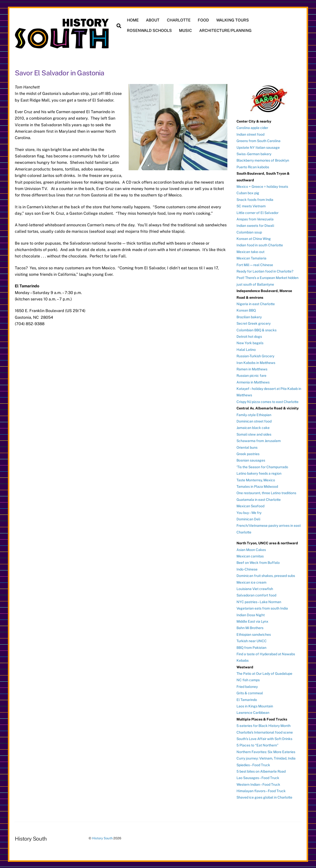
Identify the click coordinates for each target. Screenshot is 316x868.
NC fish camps (248, 679)
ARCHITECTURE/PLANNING (226, 31)
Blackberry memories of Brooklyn (263, 160)
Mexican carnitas (250, 556)
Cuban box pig (248, 192)
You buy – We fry (249, 512)
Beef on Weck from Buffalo (258, 562)
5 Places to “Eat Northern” (257, 745)
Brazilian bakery (249, 317)
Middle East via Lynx (252, 621)
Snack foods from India (255, 199)
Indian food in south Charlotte (260, 245)
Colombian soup (249, 232)
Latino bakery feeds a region (259, 473)
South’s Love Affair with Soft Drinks (264, 738)
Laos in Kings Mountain (255, 706)
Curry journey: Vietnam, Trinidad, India (266, 758)
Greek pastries (248, 453)
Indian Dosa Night (251, 614)
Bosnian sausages (251, 460)
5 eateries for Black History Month (264, 725)
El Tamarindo (247, 699)
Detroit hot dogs (249, 336)
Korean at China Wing (254, 238)
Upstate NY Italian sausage (258, 147)
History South (102, 838)
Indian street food (250, 134)
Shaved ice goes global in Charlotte (264, 797)
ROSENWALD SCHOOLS (150, 31)
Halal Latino (246, 349)
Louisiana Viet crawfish (255, 588)
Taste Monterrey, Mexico (256, 480)
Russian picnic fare (251, 375)
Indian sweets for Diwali (255, 225)
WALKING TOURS (233, 20)
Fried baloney (247, 686)
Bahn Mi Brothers (250, 627)
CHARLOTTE (179, 20)
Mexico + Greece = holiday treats (262, 186)
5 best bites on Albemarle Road (261, 771)
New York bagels (250, 342)
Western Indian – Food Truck (258, 784)
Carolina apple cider (252, 127)
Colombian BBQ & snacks (257, 330)
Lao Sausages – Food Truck (258, 777)
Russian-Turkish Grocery (255, 356)
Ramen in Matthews (252, 369)
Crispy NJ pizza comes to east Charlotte (267, 401)
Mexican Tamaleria (251, 258)
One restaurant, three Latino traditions (266, 492)
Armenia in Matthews (253, 382)
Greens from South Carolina (258, 140)
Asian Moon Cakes (251, 549)
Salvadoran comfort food (256, 595)
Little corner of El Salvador (257, 212)
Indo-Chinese (247, 569)
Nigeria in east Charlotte (256, 303)
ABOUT (153, 20)
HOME (133, 20)
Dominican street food (254, 421)
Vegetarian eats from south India (262, 608)
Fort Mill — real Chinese (255, 264)
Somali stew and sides (254, 434)
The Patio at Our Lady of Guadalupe (264, 673)
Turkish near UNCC (252, 640)
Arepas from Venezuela (255, 219)
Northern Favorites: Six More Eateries (266, 751)
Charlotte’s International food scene (265, 732)
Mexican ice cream (251, 582)
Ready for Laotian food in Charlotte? (265, 271)
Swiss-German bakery (254, 153)
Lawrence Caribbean (253, 712)
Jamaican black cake (253, 427)
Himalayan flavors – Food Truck (261, 790)
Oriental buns (247, 447)
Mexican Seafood (250, 506)
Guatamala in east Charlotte (259, 499)
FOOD (204, 20)
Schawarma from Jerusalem (259, 440)
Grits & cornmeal (250, 693)
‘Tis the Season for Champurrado (262, 466)
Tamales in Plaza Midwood (257, 486)
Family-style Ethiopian (254, 414)
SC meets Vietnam (251, 206)
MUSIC (186, 31)
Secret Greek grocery (254, 323)
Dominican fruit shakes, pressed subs (266, 575)
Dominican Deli (248, 519)
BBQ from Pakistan (251, 647)
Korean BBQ (246, 310)
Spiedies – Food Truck (253, 764)
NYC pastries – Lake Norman (259, 601)
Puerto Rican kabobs (253, 167)
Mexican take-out (250, 251)
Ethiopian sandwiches (254, 634)
